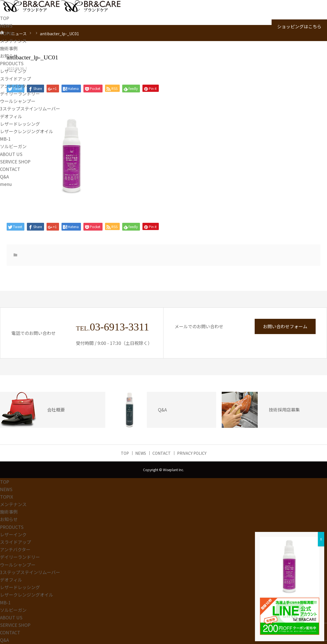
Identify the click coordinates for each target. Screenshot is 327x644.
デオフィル (11, 116)
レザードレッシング (20, 124)
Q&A (4, 176)
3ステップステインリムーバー (30, 108)
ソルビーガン (13, 146)
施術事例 (9, 48)
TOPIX (7, 33)
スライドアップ (16, 79)
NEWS (6, 26)
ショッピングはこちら (299, 26)
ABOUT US (11, 154)
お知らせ (9, 56)
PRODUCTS (12, 63)
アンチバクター (15, 86)
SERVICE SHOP (15, 161)
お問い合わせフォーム (285, 326)
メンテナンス (13, 41)
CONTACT (10, 169)
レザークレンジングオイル (27, 131)
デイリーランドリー (20, 94)
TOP (5, 18)
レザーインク (13, 71)
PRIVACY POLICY (192, 453)
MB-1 (5, 139)
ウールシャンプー (18, 101)
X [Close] (321, 539)
